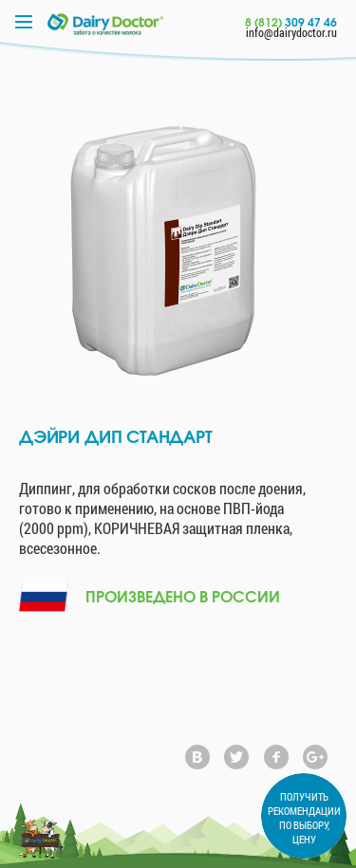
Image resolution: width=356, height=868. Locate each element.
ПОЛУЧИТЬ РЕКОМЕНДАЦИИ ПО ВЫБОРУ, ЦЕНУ (304, 818)
